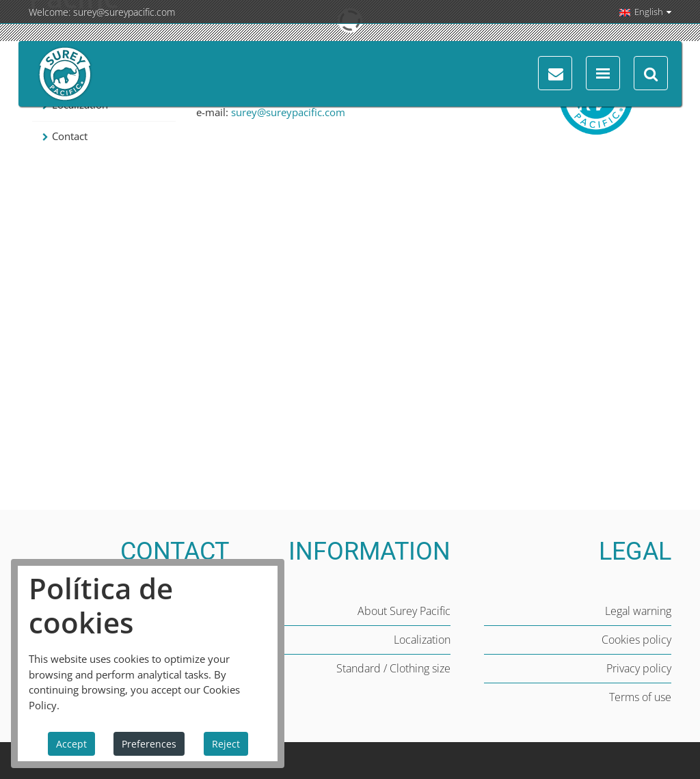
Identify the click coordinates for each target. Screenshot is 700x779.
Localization (422, 640)
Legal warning (638, 611)
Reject (226, 744)
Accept (71, 744)
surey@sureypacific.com (124, 12)
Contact (70, 136)
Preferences (149, 744)
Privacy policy (639, 668)
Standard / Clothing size (393, 668)
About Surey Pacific (404, 611)
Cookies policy (636, 640)
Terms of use (640, 697)
